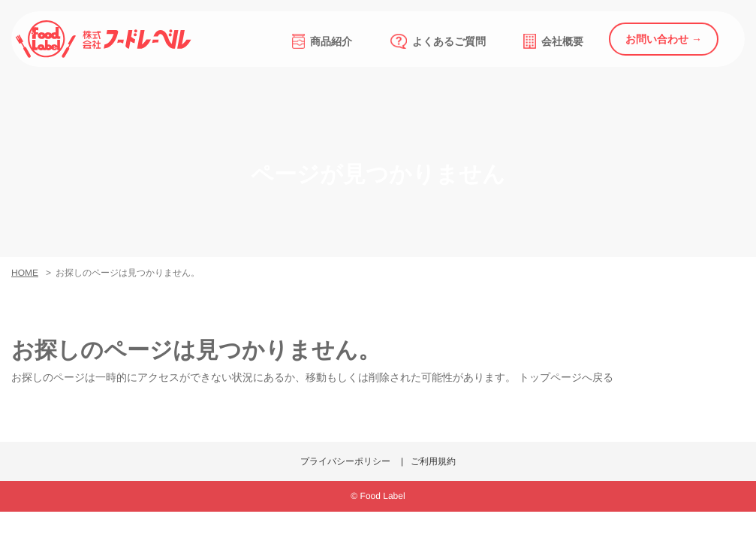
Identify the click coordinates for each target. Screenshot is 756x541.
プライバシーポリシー (345, 461)
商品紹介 (322, 41)
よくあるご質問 (438, 41)
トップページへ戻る (566, 377)
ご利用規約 (433, 461)
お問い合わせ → (664, 39)
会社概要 (553, 41)
